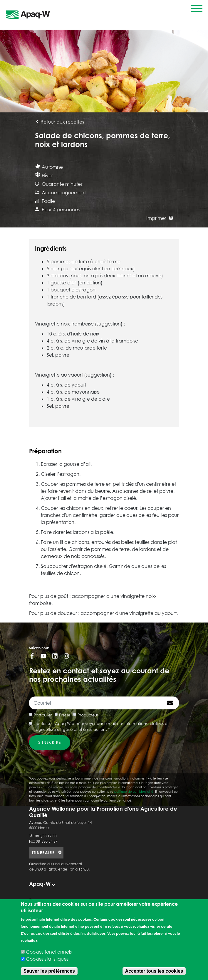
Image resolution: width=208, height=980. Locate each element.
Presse (65, 715)
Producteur (88, 715)
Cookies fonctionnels (49, 952)
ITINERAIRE (43, 853)
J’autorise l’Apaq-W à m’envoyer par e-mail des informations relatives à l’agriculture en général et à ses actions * (100, 726)
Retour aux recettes (59, 122)
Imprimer (160, 218)
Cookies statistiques (47, 959)
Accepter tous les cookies (154, 971)
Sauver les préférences (49, 971)
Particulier (43, 715)
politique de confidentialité (134, 792)
